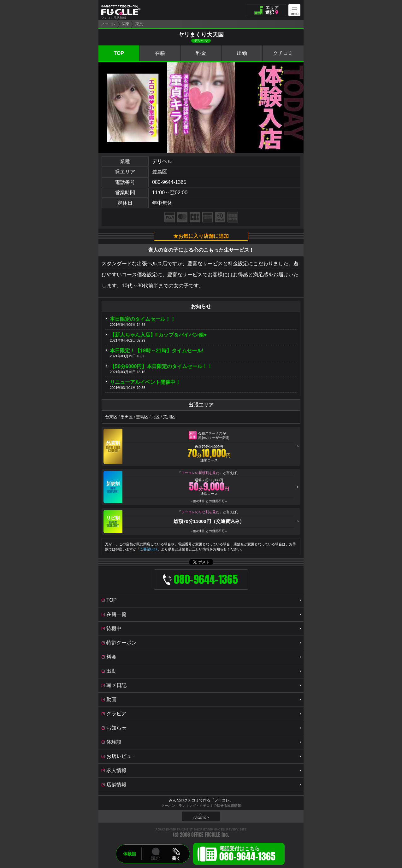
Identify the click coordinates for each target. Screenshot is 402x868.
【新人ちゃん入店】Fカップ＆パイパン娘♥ (158, 335)
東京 (139, 24)
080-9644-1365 (169, 182)
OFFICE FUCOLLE (206, 835)
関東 (126, 24)
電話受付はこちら (247, 855)
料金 (201, 53)
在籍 (160, 53)
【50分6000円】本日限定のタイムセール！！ (161, 366)
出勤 (242, 53)
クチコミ (283, 53)
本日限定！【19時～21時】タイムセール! (157, 351)
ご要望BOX (149, 549)
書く (176, 858)
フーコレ (108, 24)
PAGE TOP (201, 818)
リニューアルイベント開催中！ (145, 382)
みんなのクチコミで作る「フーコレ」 (201, 800)
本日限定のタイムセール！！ (143, 319)
